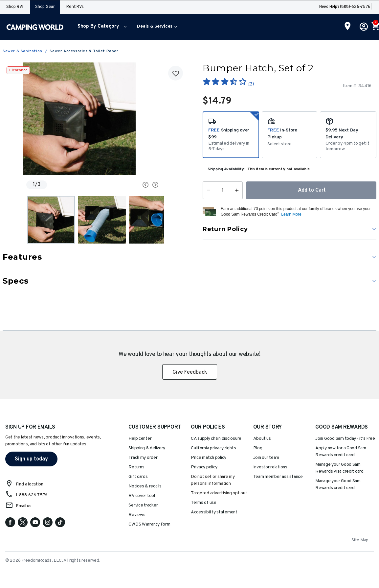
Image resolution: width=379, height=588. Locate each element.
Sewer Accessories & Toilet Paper (84, 51)
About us (262, 439)
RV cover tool (142, 496)
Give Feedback (190, 372)
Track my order (143, 458)
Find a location (30, 484)
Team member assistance (278, 477)
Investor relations (270, 467)
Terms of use (204, 503)
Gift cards (138, 477)
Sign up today (31, 459)
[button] (101, 27)
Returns (136, 467)
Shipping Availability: (226, 169)
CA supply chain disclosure (216, 439)
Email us (24, 506)
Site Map (360, 540)
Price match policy (209, 458)
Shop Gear (45, 7)
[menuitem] (101, 27)
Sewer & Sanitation (22, 51)
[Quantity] (223, 190)
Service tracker (143, 505)
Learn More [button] (291, 214)
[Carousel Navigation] (131, 185)
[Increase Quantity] (238, 190)
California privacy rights (213, 448)
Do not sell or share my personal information (213, 480)
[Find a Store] (348, 27)
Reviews (137, 515)
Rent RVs (75, 7)
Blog (258, 448)
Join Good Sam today (345, 439)
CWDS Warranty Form (149, 524)
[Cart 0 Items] (375, 27)
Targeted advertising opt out (219, 493)
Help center (140, 439)
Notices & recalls (145, 486)
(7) (251, 84)
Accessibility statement (214, 512)
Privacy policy (204, 467)
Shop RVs (15, 7)
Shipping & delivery (147, 448)
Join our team (266, 458)
